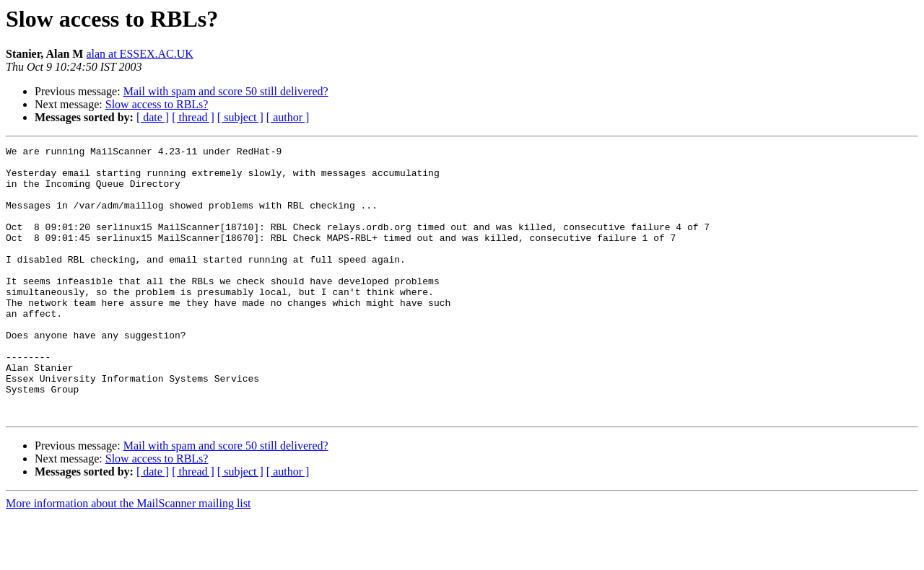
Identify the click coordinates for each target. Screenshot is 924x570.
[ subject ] (240, 117)
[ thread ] (193, 117)
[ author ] (288, 117)
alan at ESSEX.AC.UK (139, 54)
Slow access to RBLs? (157, 104)
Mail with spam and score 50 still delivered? (226, 91)
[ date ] (153, 117)
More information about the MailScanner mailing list (128, 557)
